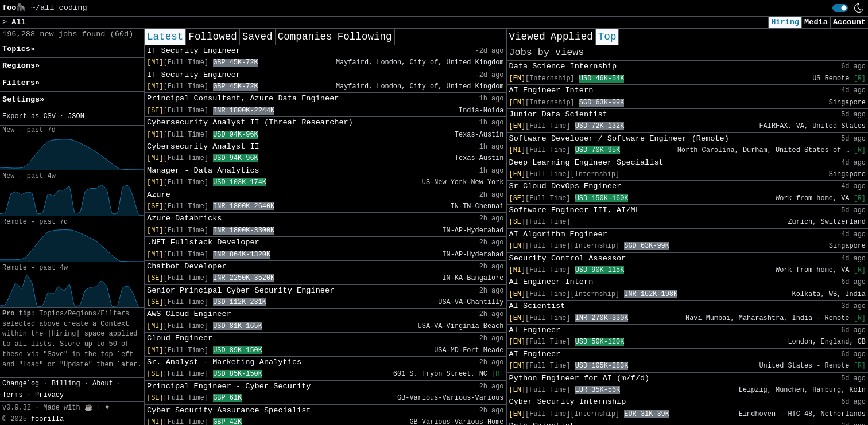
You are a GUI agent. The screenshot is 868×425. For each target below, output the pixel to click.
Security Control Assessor (568, 258)
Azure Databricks (185, 218)
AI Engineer (535, 330)
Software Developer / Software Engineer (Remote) (619, 139)
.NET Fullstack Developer (203, 242)
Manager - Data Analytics (203, 171)
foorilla (47, 419)
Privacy (49, 395)
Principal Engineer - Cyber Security (229, 386)
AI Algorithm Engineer (558, 234)
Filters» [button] (21, 83)
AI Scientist (537, 306)
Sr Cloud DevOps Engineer (565, 186)
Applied (572, 37)
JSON (76, 116)
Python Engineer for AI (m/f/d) (580, 378)
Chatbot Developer (187, 266)
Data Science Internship (563, 66)
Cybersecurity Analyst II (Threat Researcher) (250, 122)
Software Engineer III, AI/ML (575, 210)
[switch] (840, 8)
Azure (159, 195)
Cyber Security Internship (568, 402)
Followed (212, 37)
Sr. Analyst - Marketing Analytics (224, 362)
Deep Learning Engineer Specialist (586, 163)
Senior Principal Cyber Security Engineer (241, 291)
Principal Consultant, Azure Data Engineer (243, 98)
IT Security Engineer (194, 51)
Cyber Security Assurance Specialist (229, 410)
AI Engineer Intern (551, 90)
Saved (257, 37)
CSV (49, 116)
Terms (13, 395)
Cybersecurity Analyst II (203, 147)
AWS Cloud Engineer (189, 314)
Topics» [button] (19, 49)
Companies (305, 37)
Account (849, 22)
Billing (66, 384)
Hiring (785, 22)
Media (816, 22)
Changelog (21, 384)
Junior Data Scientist (558, 114)
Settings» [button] (23, 100)
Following (365, 37)
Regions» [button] (21, 66)
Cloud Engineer (180, 338)
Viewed (527, 37)
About (103, 384)
